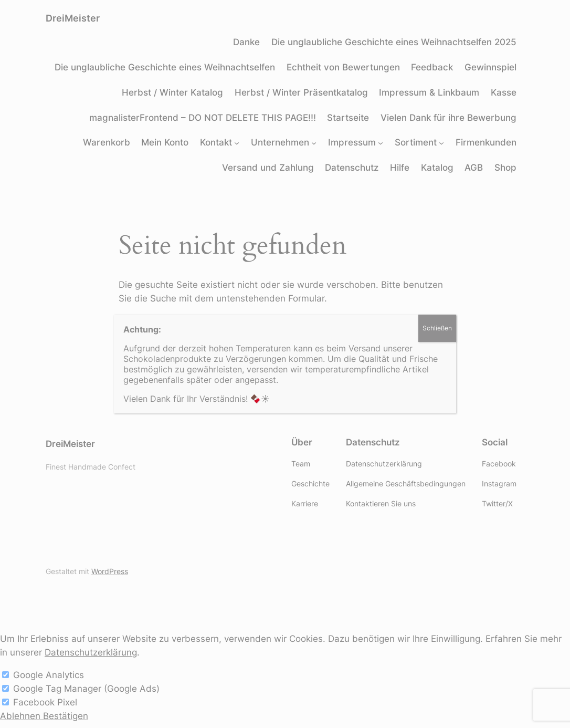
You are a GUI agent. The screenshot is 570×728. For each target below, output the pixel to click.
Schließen (437, 328)
